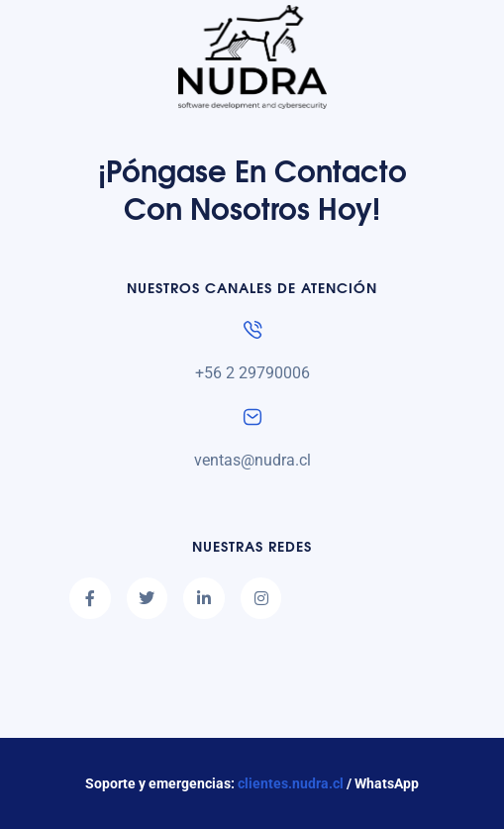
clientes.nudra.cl (291, 783)
